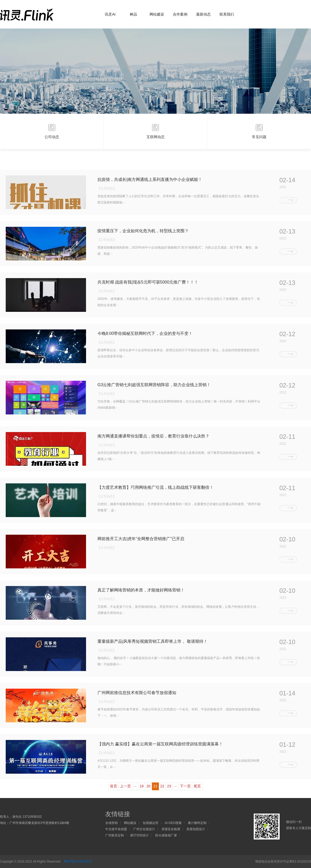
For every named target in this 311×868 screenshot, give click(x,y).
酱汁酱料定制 (197, 823)
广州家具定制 (115, 835)
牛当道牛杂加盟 (116, 829)
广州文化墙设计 (144, 829)
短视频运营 (151, 823)
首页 (114, 786)
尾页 (197, 786)
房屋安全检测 (171, 829)
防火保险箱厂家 (166, 835)
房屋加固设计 (196, 829)
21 (155, 786)
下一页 (185, 786)
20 (149, 786)
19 (142, 786)
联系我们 (227, 14)
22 (162, 786)
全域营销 (111, 823)
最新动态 (203, 14)
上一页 (125, 786)
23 (169, 786)
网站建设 (157, 14)
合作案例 (180, 14)
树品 (133, 14)
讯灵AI (110, 14)
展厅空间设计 (139, 835)
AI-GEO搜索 (173, 823)
